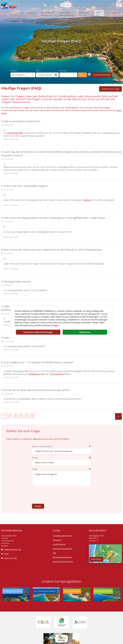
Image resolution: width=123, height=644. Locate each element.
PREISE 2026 (66, 5)
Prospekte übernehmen (62, 536)
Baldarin (88, 200)
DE (118, 5)
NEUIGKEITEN (77, 5)
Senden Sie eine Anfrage (102, 75)
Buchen (82, 75)
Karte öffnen (96, 559)
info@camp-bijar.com (11, 549)
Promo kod (63, 71)
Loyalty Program (59, 544)
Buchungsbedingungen (62, 557)
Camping (14, 71)
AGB (54, 553)
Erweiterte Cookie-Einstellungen (38, 332)
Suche (111, 5)
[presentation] (50, 496)
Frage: (35, 469)
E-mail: (35, 458)
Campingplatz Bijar (15, 133)
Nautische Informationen (63, 562)
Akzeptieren (85, 332)
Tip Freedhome (57, 374)
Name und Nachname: (42, 446)
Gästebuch (57, 540)
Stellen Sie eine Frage (110, 89)
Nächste (118, 416)
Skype (5, 554)
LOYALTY (85, 5)
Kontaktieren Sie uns (97, 5)
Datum (38, 71)
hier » (57, 325)
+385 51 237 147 (9, 558)
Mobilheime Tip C (37, 374)
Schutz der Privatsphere (62, 549)
